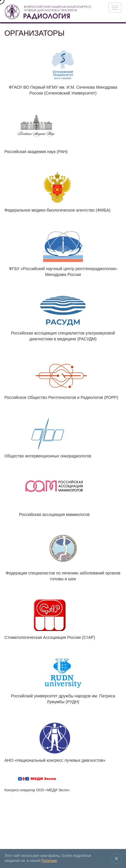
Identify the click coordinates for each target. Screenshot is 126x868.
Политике (49, 861)
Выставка (29, 820)
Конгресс (11, 820)
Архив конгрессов (53, 820)
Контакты (16, 832)
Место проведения (100, 820)
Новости (76, 820)
